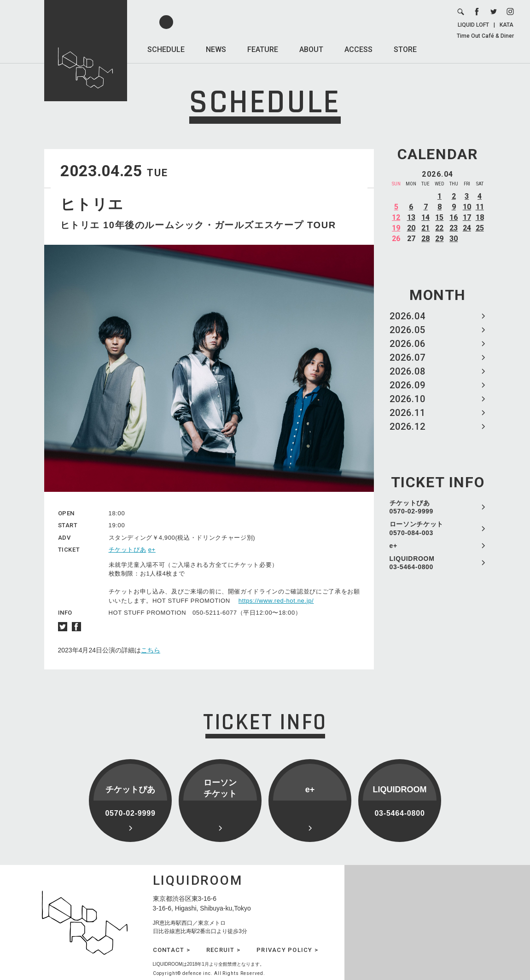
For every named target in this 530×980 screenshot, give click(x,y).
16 (454, 217)
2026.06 (408, 344)
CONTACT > (172, 950)
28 (425, 239)
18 (480, 217)
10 (467, 207)
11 (480, 207)
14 (425, 217)
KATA (507, 25)
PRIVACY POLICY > (287, 950)
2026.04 (408, 316)
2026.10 (408, 399)
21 (425, 228)
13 (411, 217)
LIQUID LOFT (473, 25)
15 (439, 217)
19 (396, 228)
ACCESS (358, 49)
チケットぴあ (128, 550)
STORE (405, 49)
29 (439, 239)
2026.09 (408, 385)
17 (467, 217)
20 (411, 228)
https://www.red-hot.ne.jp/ (276, 601)
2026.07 (408, 357)
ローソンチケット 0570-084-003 (417, 528)
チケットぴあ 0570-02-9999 (412, 507)
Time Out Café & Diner (485, 36)
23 (454, 228)
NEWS (216, 49)
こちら (151, 650)
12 (396, 217)
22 (439, 228)
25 (480, 228)
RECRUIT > (223, 950)
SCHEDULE (166, 49)
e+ (393, 546)
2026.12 (408, 427)
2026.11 (408, 413)
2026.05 (408, 330)
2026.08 (408, 371)
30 (454, 239)
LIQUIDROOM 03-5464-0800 (412, 563)
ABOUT (311, 49)
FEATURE (263, 49)
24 (467, 228)
